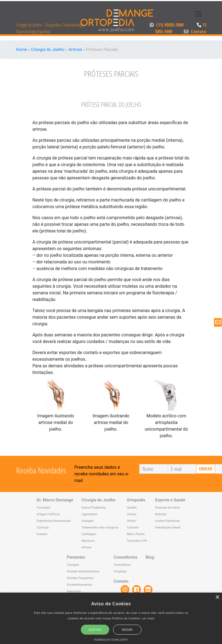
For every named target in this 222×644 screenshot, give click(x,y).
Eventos (42, 534)
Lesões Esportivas (167, 521)
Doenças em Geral (167, 508)
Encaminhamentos (79, 585)
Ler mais (148, 618)
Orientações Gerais (168, 527)
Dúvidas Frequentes (80, 578)
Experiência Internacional (54, 521)
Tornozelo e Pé (137, 541)
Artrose (75, 49)
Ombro (131, 521)
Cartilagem (89, 534)
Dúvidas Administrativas (83, 571)
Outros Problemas (93, 508)
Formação (44, 508)
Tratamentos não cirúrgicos (100, 527)
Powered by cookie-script (111, 640)
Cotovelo (133, 527)
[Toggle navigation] (199, 14)
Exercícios (74, 591)
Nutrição (161, 514)
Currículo (43, 527)
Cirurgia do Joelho (48, 49)
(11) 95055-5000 (167, 25)
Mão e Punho (136, 534)
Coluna (132, 514)
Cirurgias (87, 521)
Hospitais (120, 571)
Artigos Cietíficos (48, 514)
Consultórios (122, 565)
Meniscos (88, 541)
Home (22, 49)
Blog (150, 557)
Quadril (132, 508)
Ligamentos (89, 514)
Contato (195, 32)
